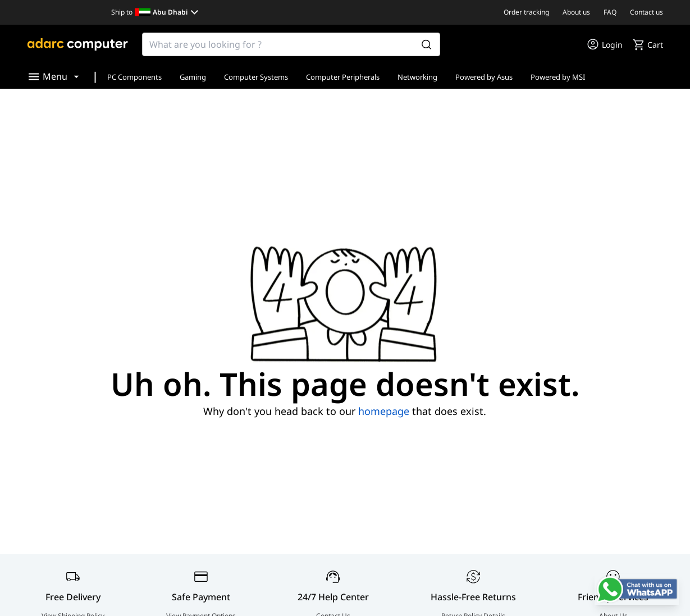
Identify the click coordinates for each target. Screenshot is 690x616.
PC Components (134, 77)
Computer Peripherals (343, 77)
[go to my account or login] (604, 44)
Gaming (193, 77)
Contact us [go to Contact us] (646, 12)
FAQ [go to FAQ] (610, 12)
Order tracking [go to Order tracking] (526, 12)
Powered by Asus (484, 77)
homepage (384, 411)
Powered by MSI (558, 77)
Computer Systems (256, 77)
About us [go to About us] (576, 12)
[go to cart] (647, 44)
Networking (417, 77)
